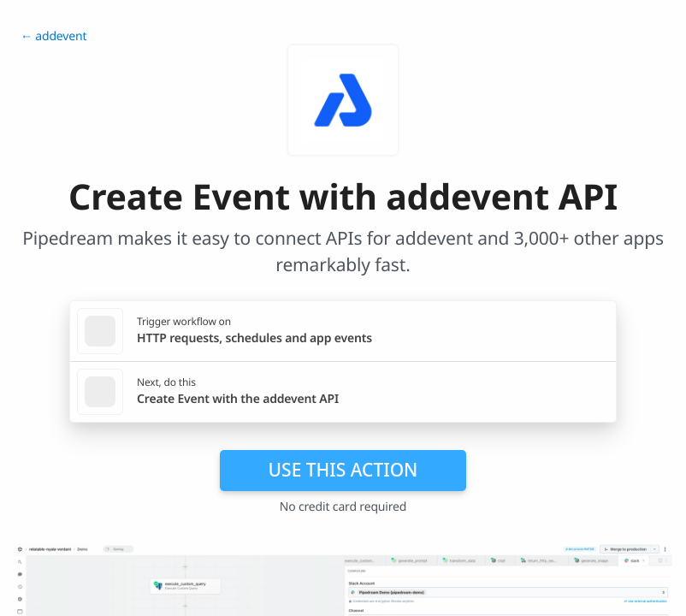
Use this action (343, 470)
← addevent (53, 36)
